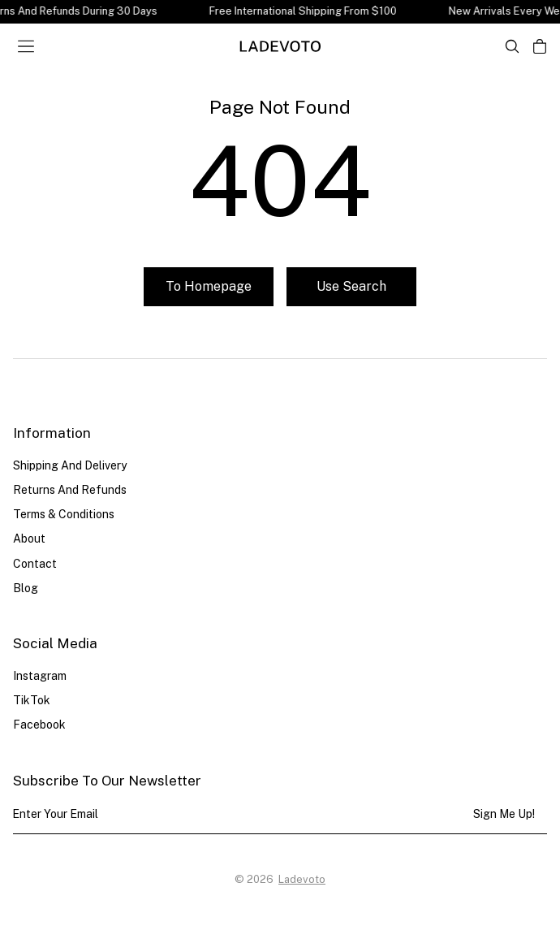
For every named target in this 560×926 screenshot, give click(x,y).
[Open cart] (540, 46)
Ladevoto (302, 879)
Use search (351, 286)
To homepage (209, 286)
